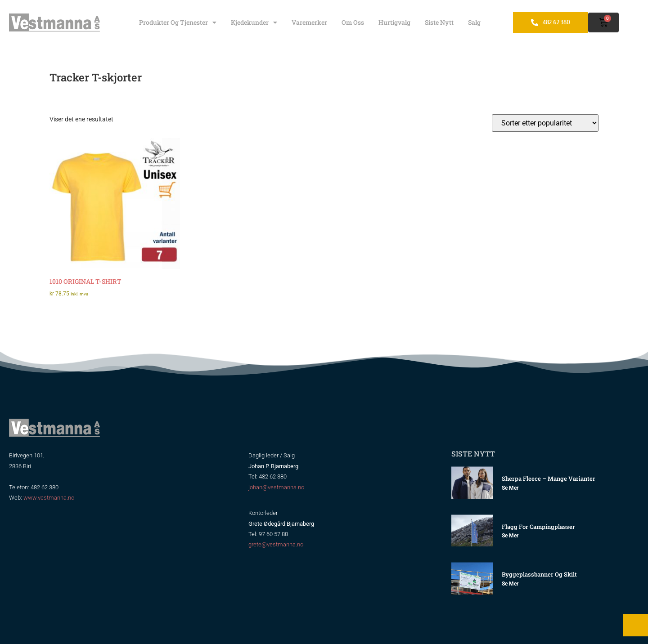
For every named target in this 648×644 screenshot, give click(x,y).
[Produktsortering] (545, 123)
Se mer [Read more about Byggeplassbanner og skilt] (510, 584)
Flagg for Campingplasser (538, 527)
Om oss (353, 22)
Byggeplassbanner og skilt (539, 574)
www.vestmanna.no (49, 498)
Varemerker (309, 22)
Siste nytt (439, 22)
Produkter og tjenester (178, 22)
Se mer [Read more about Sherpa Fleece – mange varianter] (510, 488)
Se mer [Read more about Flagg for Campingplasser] (510, 536)
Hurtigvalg (394, 22)
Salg (474, 22)
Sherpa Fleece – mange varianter (549, 479)
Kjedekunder (254, 22)
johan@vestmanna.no (276, 487)
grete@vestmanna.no (276, 544)
